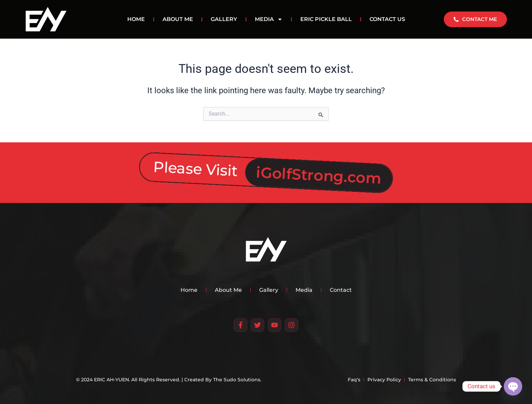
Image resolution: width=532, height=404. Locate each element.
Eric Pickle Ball (326, 19)
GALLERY (224, 19)
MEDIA (269, 19)
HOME (136, 19)
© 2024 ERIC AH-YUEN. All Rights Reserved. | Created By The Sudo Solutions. (169, 380)
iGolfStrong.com (319, 171)
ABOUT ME (178, 19)
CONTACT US (387, 19)
